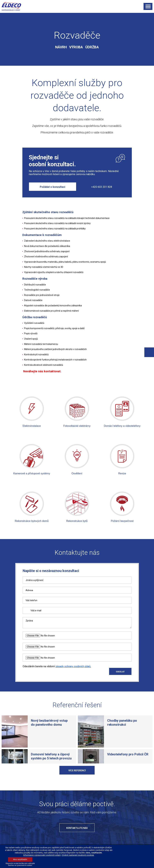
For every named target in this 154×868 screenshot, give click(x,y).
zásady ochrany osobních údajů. (73, 675)
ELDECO (13, 6)
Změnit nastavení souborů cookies (78, 855)
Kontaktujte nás (77, 837)
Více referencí (77, 780)
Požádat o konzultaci (52, 187)
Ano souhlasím (20, 859)
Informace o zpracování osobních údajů (42, 855)
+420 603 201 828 (102, 187)
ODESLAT (120, 681)
